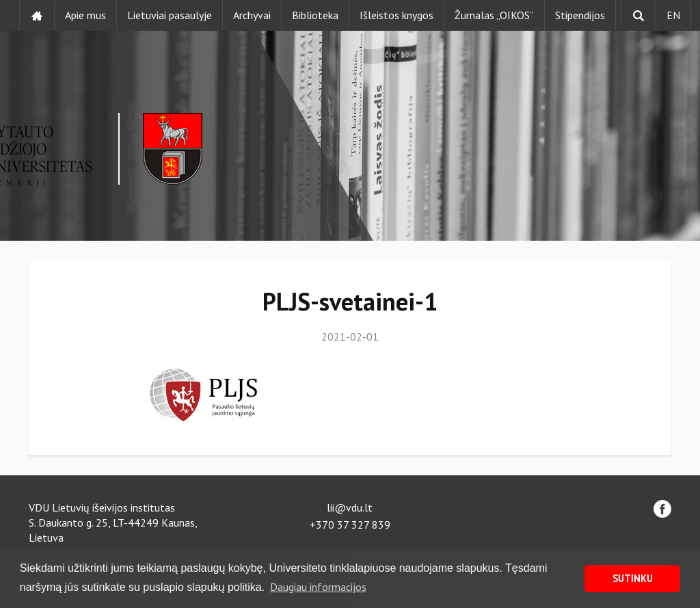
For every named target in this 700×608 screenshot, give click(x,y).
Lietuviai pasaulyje (170, 15)
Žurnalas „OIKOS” (494, 15)
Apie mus (85, 15)
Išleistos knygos (396, 15)
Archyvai (252, 15)
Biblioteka (315, 15)
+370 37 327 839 (350, 525)
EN (673, 15)
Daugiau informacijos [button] (318, 587)
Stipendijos (580, 15)
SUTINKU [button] (633, 578)
